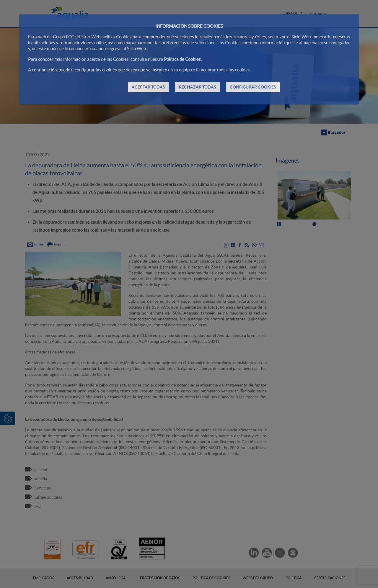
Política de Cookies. (183, 59)
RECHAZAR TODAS (197, 87)
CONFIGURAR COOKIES (253, 87)
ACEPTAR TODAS (148, 87)
